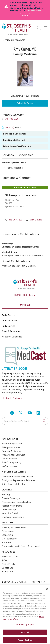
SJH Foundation (9, 539)
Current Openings (11, 498)
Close (25, 15)
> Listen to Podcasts (12, 398)
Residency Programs (12, 506)
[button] (46, 27)
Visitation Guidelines (12, 337)
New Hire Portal (10, 513)
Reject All (25, 634)
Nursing (6, 494)
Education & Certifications (17, 146)
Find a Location (9, 321)
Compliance (11, 586)
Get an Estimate (9, 459)
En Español (7, 572)
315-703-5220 (10, 119)
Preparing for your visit (13, 455)
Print (6, 128)
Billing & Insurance (11, 447)
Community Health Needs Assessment (21, 546)
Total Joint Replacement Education (19, 480)
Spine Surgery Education (14, 484)
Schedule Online (25, 103)
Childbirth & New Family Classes (17, 477)
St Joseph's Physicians (21, 195)
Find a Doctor (8, 315)
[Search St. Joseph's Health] (25, 421)
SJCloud (5, 560)
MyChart (25, 305)
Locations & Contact (14, 140)
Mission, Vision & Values (14, 527)
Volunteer (7, 542)
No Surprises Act (10, 466)
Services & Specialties (15, 134)
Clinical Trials (8, 564)
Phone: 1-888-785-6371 (25, 295)
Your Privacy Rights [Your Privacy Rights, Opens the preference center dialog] (25, 627)
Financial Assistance (11, 451)
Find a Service (8, 326)
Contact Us (39, 582)
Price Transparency (11, 462)
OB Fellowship (9, 509)
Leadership (7, 535)
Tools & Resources (11, 331)
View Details (34, 220)
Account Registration (12, 444)
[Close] (47, 591)
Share (16, 128)
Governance (8, 531)
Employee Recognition (13, 517)
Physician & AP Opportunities (16, 502)
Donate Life (7, 568)
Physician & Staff (10, 557)
